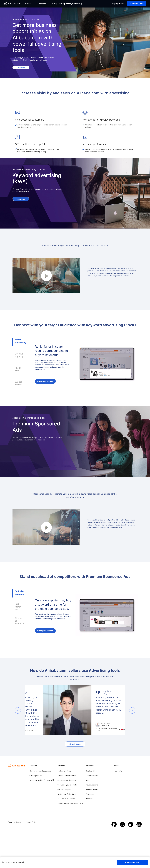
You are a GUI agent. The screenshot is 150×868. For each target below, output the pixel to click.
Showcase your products (67, 785)
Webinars (89, 799)
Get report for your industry (71, 4)
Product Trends (92, 790)
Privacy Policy (31, 822)
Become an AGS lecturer (67, 799)
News (88, 780)
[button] (18, 710)
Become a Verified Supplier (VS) (42, 780)
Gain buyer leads (36, 776)
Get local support (64, 790)
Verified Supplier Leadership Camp (70, 803)
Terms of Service (15, 822)
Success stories (92, 776)
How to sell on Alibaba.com (40, 771)
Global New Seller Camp (67, 794)
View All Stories (75, 744)
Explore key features (65, 771)
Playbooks (90, 794)
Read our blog (91, 771)
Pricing (54, 4)
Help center (118, 771)
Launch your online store (67, 776)
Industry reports (92, 785)
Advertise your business (67, 780)
